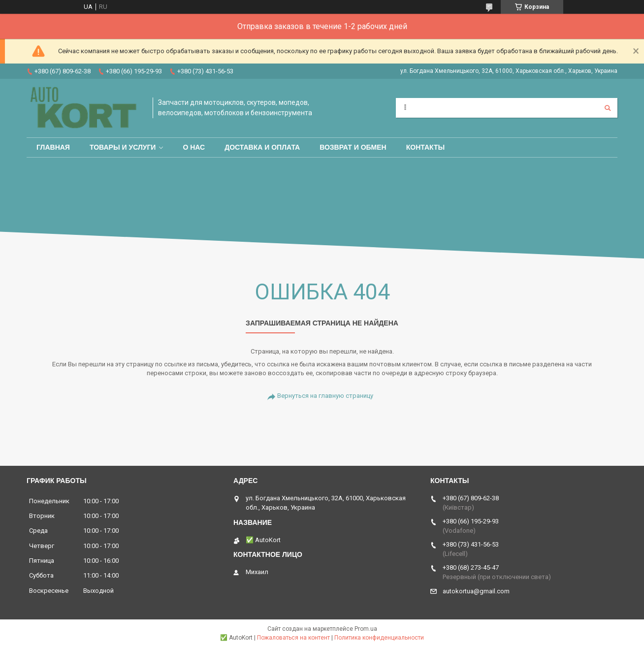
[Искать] (608, 108)
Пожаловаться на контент (293, 638)
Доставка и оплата (262, 147)
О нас (194, 147)
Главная (53, 147)
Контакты (425, 147)
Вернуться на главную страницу (325, 396)
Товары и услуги (123, 147)
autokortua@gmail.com (476, 591)
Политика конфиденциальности (379, 638)
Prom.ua (366, 629)
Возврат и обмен (353, 147)
